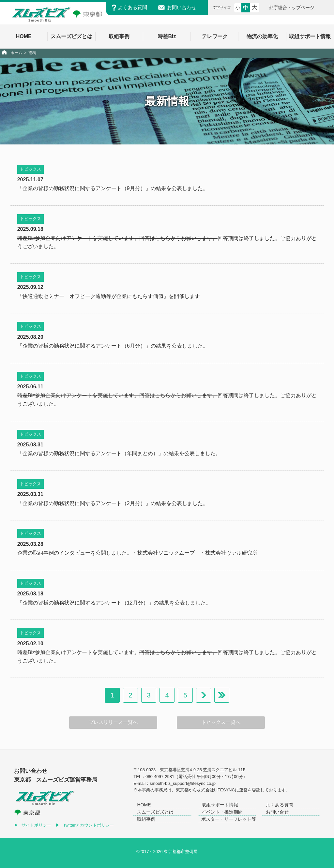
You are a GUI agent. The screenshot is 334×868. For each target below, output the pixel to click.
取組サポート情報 (220, 805)
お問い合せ (277, 812)
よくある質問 (132, 7)
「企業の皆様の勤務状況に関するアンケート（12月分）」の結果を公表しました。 (114, 603)
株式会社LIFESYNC (216, 790)
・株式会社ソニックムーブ (163, 553)
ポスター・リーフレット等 (229, 819)
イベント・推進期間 (222, 812)
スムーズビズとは (155, 812)
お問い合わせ (182, 7)
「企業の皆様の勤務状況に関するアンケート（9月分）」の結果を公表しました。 (113, 188)
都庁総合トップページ (292, 7)
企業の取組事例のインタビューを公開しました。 (75, 553)
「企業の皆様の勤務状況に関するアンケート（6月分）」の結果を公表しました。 (113, 346)
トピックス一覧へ (221, 722)
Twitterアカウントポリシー (89, 825)
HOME (144, 805)
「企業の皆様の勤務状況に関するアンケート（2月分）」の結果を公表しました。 (113, 503)
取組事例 (146, 819)
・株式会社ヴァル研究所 (229, 553)
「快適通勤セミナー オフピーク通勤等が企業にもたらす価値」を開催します (109, 296)
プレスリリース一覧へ (113, 722)
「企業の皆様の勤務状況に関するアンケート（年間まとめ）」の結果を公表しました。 (119, 453)
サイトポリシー (36, 825)
